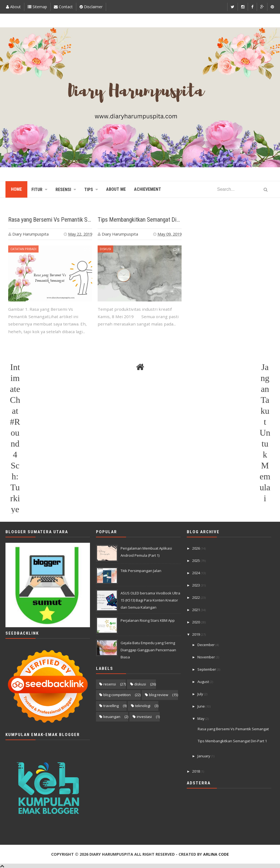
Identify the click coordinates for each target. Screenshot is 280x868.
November (207, 657)
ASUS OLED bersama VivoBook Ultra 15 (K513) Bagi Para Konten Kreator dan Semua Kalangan (150, 600)
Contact (63, 7)
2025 (196, 561)
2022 (196, 597)
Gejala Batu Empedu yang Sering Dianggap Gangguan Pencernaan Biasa (148, 650)
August (204, 682)
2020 (196, 622)
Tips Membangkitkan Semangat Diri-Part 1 (147, 220)
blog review (159, 695)
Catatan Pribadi (23, 249)
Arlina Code (216, 854)
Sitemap (37, 7)
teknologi (143, 706)
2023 (196, 585)
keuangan (112, 717)
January (204, 756)
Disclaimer (91, 7)
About (13, 7)
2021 (196, 610)
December (206, 645)
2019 (196, 634)
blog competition (117, 695)
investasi (144, 717)
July (201, 694)
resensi (110, 684)
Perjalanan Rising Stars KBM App (148, 620)
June (202, 706)
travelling (111, 706)
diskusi (105, 249)
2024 (196, 573)
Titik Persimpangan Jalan (141, 571)
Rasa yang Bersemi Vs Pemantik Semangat (58, 220)
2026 (196, 548)
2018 (196, 771)
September (207, 669)
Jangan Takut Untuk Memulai (265, 368)
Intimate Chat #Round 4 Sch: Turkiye (15, 368)
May (201, 719)
